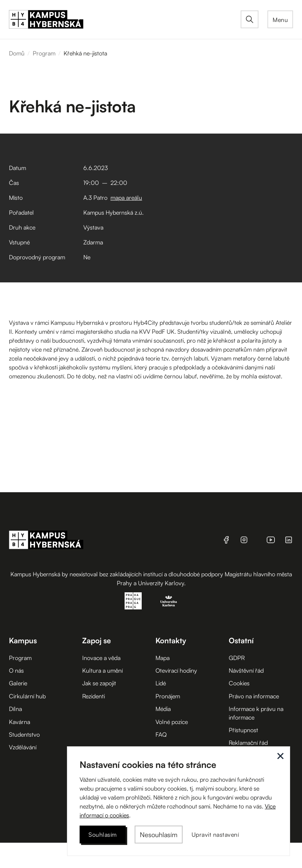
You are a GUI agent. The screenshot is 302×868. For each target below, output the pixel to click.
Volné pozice (172, 722)
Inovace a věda (101, 658)
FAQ (161, 734)
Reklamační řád (248, 743)
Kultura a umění (102, 670)
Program (44, 53)
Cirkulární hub (27, 696)
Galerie (18, 683)
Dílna (15, 709)
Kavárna (20, 722)
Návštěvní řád (246, 670)
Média (163, 709)
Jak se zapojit (99, 683)
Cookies (239, 683)
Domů (17, 53)
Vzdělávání (23, 747)
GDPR (237, 658)
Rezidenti (94, 696)
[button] (280, 19)
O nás (16, 670)
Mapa (163, 658)
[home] (125, 19)
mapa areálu (126, 198)
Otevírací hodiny (176, 670)
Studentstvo (24, 734)
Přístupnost (243, 730)
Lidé (161, 683)
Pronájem (168, 696)
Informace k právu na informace (256, 713)
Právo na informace (254, 696)
